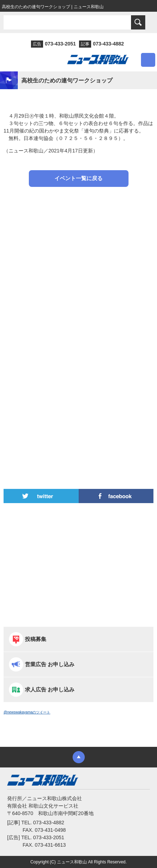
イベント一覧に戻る (78, 178)
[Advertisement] (78, 258)
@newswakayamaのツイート (27, 712)
